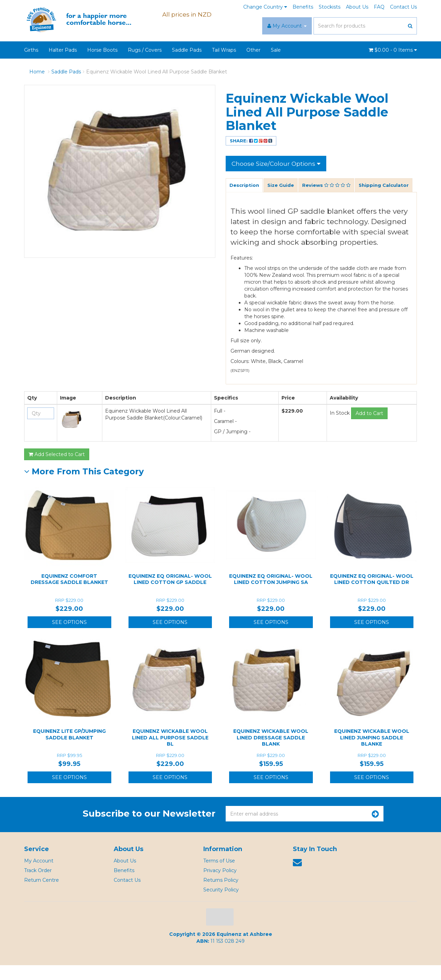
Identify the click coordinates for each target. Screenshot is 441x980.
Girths (31, 50)
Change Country (265, 7)
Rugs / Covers (145, 50)
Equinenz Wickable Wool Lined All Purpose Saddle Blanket (157, 72)
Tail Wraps (224, 50)
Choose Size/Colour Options (277, 163)
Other (253, 50)
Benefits (303, 7)
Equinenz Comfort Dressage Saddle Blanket (69, 594)
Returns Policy (221, 895)
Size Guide (283, 186)
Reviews (331, 186)
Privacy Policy (220, 885)
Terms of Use (219, 876)
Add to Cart (369, 428)
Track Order (38, 885)
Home (37, 72)
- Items (393, 50)
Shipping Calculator (255, 200)
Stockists (330, 7)
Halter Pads (63, 50)
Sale (276, 50)
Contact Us (403, 7)
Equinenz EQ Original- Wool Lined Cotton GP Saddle (170, 594)
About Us (357, 7)
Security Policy (221, 905)
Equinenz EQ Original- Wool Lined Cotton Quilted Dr (372, 594)
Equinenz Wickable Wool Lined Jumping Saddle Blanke (372, 752)
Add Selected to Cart (57, 469)
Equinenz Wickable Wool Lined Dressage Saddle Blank (271, 752)
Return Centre (42, 895)
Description (245, 186)
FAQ (379, 7)
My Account (39, 876)
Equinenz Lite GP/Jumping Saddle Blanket (69, 749)
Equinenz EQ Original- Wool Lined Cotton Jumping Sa (271, 594)
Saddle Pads (187, 50)
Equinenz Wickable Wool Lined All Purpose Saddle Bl (170, 752)
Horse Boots (102, 50)
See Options (69, 637)
